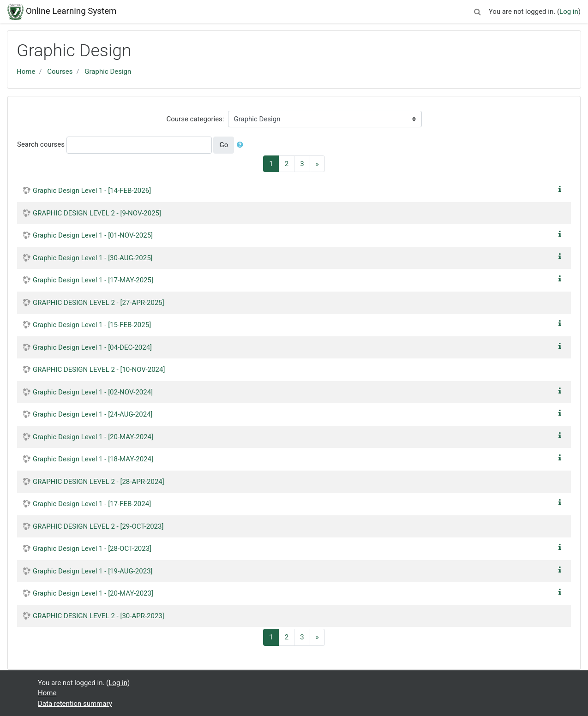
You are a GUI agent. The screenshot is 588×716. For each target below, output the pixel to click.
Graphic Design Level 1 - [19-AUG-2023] (93, 571)
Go (224, 145)
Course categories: (195, 119)
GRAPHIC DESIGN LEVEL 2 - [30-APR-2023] (99, 616)
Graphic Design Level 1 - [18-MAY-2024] (93, 459)
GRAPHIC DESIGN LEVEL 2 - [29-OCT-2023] (98, 526)
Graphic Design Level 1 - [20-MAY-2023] (93, 593)
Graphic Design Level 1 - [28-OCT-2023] (92, 549)
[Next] (317, 164)
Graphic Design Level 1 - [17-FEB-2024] (92, 504)
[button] (478, 10)
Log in (569, 12)
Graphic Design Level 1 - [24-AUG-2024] (93, 414)
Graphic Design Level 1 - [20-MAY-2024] (93, 437)
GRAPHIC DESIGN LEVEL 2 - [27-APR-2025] (99, 303)
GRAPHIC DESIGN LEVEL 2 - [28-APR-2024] (99, 482)
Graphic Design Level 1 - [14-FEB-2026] (92, 191)
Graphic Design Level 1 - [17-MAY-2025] (93, 280)
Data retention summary (75, 704)
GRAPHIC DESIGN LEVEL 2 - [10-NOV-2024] (99, 370)
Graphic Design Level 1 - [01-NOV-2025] (93, 235)
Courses (60, 72)
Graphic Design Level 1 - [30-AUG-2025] (93, 258)
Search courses (41, 144)
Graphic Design (108, 72)
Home (26, 72)
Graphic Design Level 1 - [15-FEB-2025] (92, 325)
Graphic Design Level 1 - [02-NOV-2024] (93, 392)
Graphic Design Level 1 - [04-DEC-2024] (92, 347)
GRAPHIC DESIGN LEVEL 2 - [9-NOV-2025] (97, 213)
